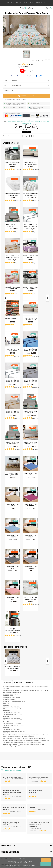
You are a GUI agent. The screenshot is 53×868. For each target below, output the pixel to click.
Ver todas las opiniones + (12, 770)
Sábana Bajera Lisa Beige (13, 505)
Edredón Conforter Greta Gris (31, 288)
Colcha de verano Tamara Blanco (31, 598)
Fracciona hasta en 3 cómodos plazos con (26, 76)
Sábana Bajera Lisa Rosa (13, 598)
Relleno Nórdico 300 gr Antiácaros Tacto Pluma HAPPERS (31, 194)
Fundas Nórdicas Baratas (23, 122)
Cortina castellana (13, 318)
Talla (5, 86)
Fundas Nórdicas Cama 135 (38, 122)
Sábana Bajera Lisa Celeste (13, 536)
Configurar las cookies (29, 865)
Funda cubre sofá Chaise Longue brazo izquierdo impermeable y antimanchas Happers (13, 226)
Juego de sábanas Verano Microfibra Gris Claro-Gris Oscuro (31, 381)
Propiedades (18, 682)
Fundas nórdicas (40, 61)
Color (5, 81)
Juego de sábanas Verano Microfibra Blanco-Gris (31, 226)
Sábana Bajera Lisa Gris (13, 567)
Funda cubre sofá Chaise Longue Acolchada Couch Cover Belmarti (31, 163)
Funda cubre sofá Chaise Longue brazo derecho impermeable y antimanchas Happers (13, 443)
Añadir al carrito (27, 96)
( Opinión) (32, 64)
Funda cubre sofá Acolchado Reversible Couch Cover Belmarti (13, 350)
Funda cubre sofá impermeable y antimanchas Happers (31, 443)
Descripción (8, 682)
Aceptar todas (46, 860)
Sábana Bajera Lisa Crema (31, 536)
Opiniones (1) (29, 682)
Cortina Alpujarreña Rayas (13, 629)
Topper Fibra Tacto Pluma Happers (13, 194)
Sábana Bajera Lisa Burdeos (31, 505)
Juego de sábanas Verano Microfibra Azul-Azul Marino (31, 350)
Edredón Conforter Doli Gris (13, 163)
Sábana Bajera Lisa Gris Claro (31, 567)
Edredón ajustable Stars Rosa (13, 288)
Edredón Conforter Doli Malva (31, 257)
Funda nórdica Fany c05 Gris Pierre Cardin (13, 667)
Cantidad (6, 90)
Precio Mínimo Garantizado (15, 100)
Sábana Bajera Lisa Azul (31, 474)
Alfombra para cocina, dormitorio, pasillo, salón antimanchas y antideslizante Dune (13, 474)
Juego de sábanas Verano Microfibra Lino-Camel (13, 257)
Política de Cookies (23, 863)
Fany (29, 120)
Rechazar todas (46, 864)
